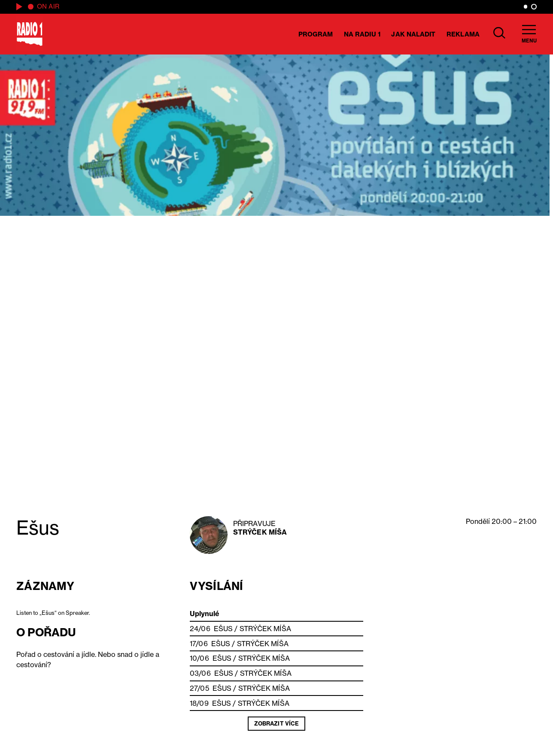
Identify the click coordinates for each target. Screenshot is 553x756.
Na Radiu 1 (362, 34)
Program (316, 34)
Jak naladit (413, 34)
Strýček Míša (260, 532)
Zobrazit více (276, 723)
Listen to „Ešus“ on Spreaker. (53, 613)
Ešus (223, 629)
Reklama (463, 34)
